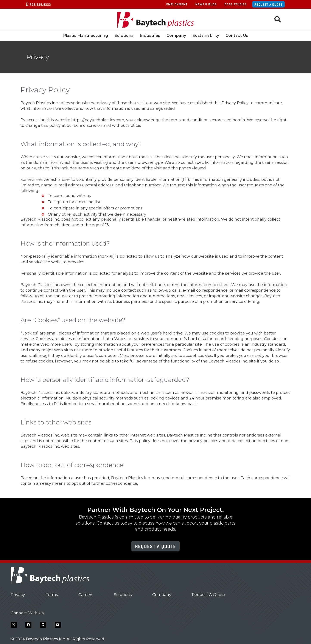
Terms (52, 595)
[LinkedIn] (43, 625)
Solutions (123, 595)
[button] (278, 19)
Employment (177, 4)
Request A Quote (208, 595)
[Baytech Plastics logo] (156, 19)
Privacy (18, 595)
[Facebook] (28, 625)
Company (162, 595)
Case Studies (236, 4)
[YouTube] (58, 625)
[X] (14, 625)
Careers (86, 595)
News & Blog (206, 4)
